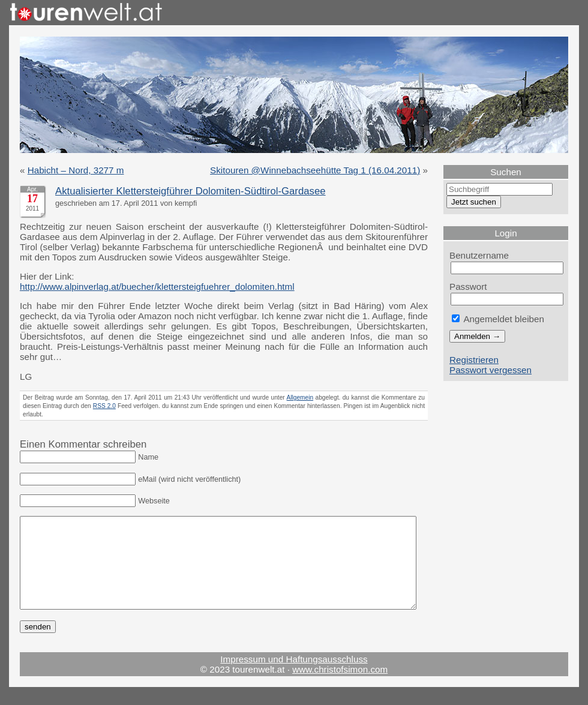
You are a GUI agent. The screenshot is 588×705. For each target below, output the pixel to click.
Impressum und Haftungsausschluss (294, 677)
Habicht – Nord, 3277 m (76, 170)
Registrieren (474, 360)
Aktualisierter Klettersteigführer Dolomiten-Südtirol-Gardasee (190, 191)
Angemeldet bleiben (498, 319)
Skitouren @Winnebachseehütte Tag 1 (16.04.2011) (315, 170)
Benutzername (479, 255)
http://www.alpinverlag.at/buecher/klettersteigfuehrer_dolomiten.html (157, 286)
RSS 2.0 (104, 406)
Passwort (468, 286)
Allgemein (300, 397)
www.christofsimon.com (340, 687)
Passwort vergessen (490, 370)
